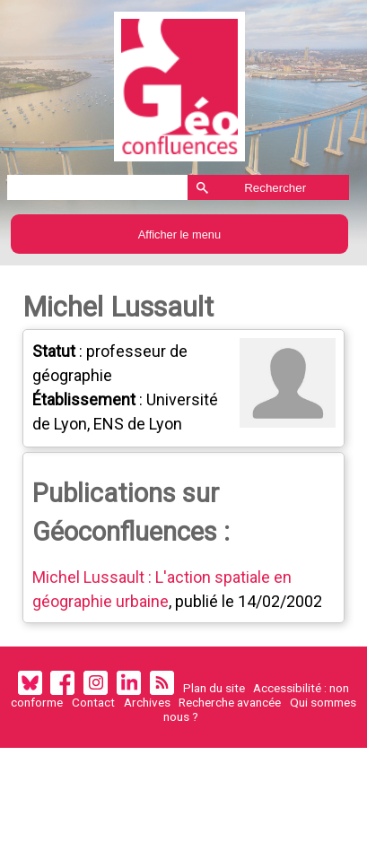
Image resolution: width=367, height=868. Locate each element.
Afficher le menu (179, 234)
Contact (93, 704)
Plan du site (214, 690)
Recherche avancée (230, 704)
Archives (147, 704)
